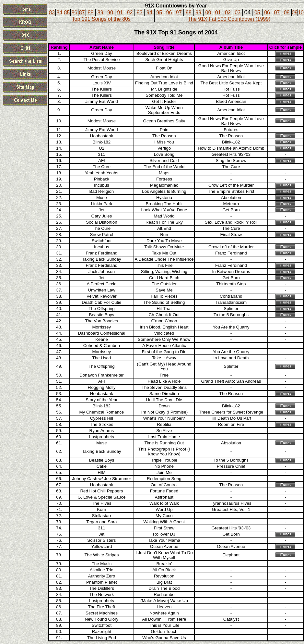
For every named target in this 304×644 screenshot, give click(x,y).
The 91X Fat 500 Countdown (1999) (229, 19)
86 (75, 12)
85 (67, 12)
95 (159, 12)
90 (110, 12)
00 (208, 12)
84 (59, 12)
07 (277, 12)
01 (218, 12)
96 (169, 12)
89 (100, 12)
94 (149, 12)
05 (257, 12)
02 (228, 12)
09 (295, 12)
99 (198, 12)
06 (267, 12)
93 (140, 12)
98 (189, 12)
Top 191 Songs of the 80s (101, 19)
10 (301, 12)
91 (120, 12)
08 (287, 12)
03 (238, 12)
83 (52, 12)
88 (91, 12)
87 (82, 12)
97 (179, 12)
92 (130, 12)
